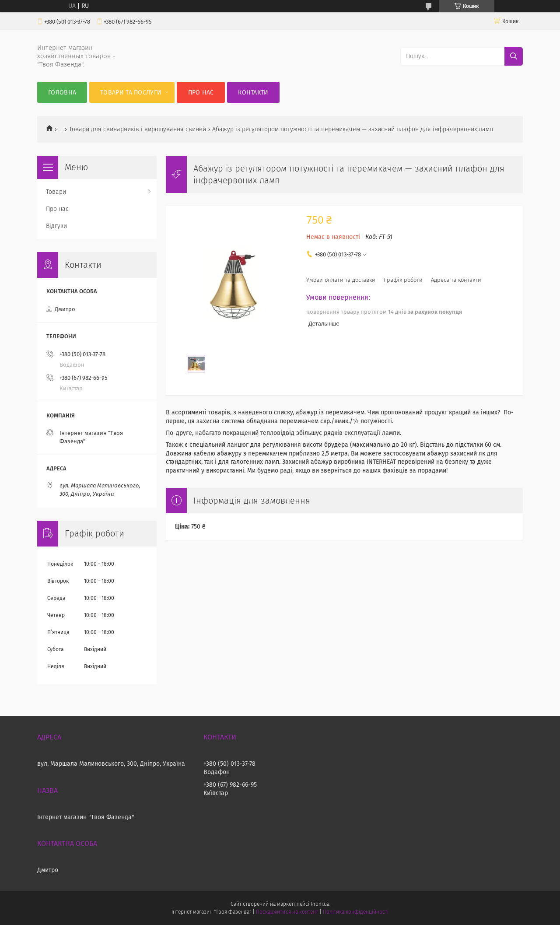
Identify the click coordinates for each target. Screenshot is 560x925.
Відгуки (56, 226)
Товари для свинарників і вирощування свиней (138, 129)
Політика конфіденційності (356, 912)
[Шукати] (514, 56)
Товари (56, 192)
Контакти (253, 93)
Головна (62, 93)
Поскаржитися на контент (287, 912)
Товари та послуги (131, 93)
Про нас (201, 93)
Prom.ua (320, 904)
